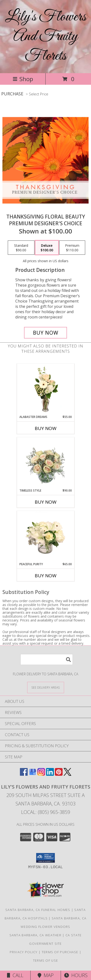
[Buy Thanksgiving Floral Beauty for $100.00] (46, 333)
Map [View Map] (46, 975)
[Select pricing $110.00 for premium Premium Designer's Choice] (72, 248)
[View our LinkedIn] (50, 774)
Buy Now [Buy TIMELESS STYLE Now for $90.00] (46, 502)
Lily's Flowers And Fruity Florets (46, 37)
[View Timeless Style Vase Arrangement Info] (45, 463)
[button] (45, 858)
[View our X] (67, 774)
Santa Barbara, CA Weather (36, 935)
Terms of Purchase (60, 952)
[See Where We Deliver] (46, 687)
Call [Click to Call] (15, 975)
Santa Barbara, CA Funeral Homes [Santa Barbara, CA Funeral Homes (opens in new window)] (38, 910)
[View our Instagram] (41, 774)
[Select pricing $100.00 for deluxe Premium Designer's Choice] (47, 248)
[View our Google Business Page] (33, 774)
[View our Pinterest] (59, 774)
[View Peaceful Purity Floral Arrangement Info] (45, 536)
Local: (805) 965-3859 (46, 812)
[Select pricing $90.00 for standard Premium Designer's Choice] (21, 248)
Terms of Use (46, 960)
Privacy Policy (24, 952)
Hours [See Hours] (76, 975)
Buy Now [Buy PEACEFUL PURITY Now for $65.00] (46, 576)
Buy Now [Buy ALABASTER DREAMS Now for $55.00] (46, 428)
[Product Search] (47, 659)
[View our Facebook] (24, 774)
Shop (23, 79)
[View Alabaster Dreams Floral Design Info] (45, 389)
